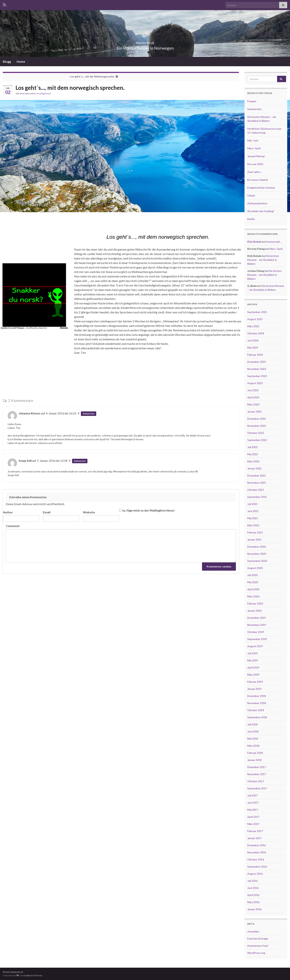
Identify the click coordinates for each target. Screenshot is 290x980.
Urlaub (251, 195)
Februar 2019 (255, 682)
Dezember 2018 (257, 696)
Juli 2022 (252, 447)
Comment (13, 526)
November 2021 (257, 483)
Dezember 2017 (257, 767)
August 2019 (255, 646)
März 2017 (253, 824)
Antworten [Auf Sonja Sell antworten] (80, 461)
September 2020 (257, 561)
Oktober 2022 (256, 433)
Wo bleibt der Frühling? (261, 211)
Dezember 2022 (257, 419)
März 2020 (253, 596)
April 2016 (253, 895)
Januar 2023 (254, 412)
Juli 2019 (252, 653)
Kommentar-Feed (258, 946)
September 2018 (257, 717)
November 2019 (257, 625)
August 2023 (255, 383)
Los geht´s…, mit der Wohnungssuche (92, 76)
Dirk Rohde (254, 242)
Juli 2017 (252, 795)
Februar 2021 (255, 532)
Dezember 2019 (257, 618)
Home (21, 61)
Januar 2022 (254, 468)
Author (8, 512)
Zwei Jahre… (255, 172)
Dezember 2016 (257, 845)
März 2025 (253, 326)
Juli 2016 (252, 881)
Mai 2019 (253, 660)
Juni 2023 (253, 390)
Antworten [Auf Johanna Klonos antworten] (89, 414)
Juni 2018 (253, 731)
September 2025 (257, 312)
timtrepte (25, 93)
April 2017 (253, 817)
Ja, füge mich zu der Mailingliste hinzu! (147, 510)
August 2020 (255, 568)
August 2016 (255, 874)
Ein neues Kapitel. (258, 180)
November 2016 (257, 852)
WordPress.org (256, 953)
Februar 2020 (255, 603)
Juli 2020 (252, 575)
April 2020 (253, 589)
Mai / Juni (253, 140)
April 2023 (253, 397)
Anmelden (253, 931)
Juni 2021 (253, 511)
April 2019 (253, 667)
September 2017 (257, 788)
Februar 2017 (255, 831)
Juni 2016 (253, 888)
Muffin (251, 219)
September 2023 (257, 376)
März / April (254, 148)
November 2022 (257, 426)
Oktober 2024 (256, 333)
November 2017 (257, 774)
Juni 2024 (253, 340)
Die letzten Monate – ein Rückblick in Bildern (263, 260)
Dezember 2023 (257, 362)
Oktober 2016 (256, 859)
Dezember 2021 (257, 476)
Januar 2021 (254, 539)
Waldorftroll (145, 42)
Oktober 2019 (256, 632)
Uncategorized (43, 93)
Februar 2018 (255, 753)
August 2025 (255, 319)
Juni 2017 (253, 803)
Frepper (252, 101)
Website (89, 512)
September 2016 (257, 867)
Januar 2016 (254, 909)
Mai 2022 (253, 454)
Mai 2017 (253, 810)
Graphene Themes (33, 975)
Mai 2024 (253, 348)
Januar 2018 (254, 760)
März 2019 (253, 675)
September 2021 (257, 497)
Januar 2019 (254, 689)
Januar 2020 (254, 611)
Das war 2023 (255, 164)
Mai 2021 (253, 518)
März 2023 (253, 404)
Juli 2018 (252, 724)
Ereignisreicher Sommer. (261, 188)
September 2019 (257, 639)
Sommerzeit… (255, 109)
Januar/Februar (256, 156)
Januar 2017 (254, 838)
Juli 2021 (252, 504)
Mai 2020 (253, 582)
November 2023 (257, 369)
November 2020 (257, 554)
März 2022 (253, 461)
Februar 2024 (255, 355)
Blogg (7, 61)
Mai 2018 (253, 739)
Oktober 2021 (256, 490)
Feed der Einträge (258, 939)
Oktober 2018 (256, 710)
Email (47, 512)
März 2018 (253, 746)
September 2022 (257, 440)
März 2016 (253, 902)
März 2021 (253, 525)
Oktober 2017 (256, 781)
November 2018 (257, 703)
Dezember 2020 (257, 547)
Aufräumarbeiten (257, 203)
